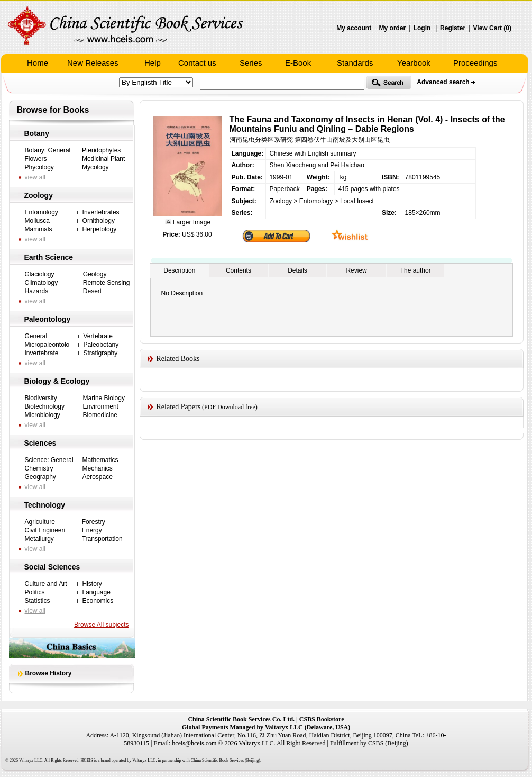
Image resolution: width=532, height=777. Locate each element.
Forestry (94, 522)
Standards (355, 63)
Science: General (49, 460)
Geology (95, 274)
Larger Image (191, 222)
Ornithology (99, 221)
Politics (35, 592)
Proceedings (475, 63)
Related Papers (179, 407)
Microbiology (43, 415)
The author (416, 270)
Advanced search (443, 82)
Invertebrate (42, 353)
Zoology (39, 195)
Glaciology (40, 274)
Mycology (95, 167)
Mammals (39, 229)
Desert (92, 291)
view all (35, 177)
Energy (92, 530)
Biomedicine (100, 415)
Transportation (102, 539)
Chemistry (39, 468)
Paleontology (48, 319)
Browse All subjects (101, 625)
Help (153, 63)
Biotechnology (45, 406)
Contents (239, 270)
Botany (37, 133)
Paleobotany (101, 345)
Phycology (39, 167)
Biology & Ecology (57, 381)
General (36, 336)
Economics (98, 601)
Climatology (42, 283)
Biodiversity (41, 398)
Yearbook (414, 63)
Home (38, 63)
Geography (40, 477)
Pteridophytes (101, 150)
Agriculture (40, 522)
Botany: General (48, 150)
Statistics (38, 601)
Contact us (197, 63)
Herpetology (100, 229)
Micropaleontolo (47, 345)
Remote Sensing (107, 283)
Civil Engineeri (45, 530)
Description (179, 270)
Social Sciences (52, 567)
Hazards (37, 291)
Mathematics (100, 460)
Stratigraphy (101, 353)
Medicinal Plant (103, 159)
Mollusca (37, 221)
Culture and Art (46, 584)
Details (297, 270)
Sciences (40, 443)
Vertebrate (98, 336)
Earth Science (49, 257)
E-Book (298, 63)
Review (356, 270)
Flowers (36, 159)
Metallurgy (39, 539)
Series (251, 63)
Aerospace (97, 477)
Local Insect (357, 201)
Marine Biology (104, 398)
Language (97, 592)
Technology (45, 505)
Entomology (42, 212)
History (92, 584)
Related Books (178, 359)
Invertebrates (101, 212)
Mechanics (97, 468)
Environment (101, 406)
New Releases (93, 63)
